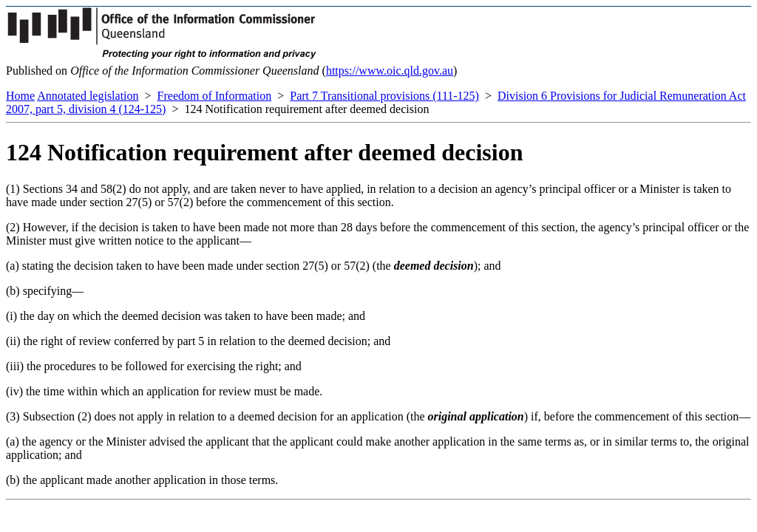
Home (20, 96)
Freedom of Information (215, 96)
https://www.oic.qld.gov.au (390, 71)
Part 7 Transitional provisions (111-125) (384, 96)
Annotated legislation (88, 96)
